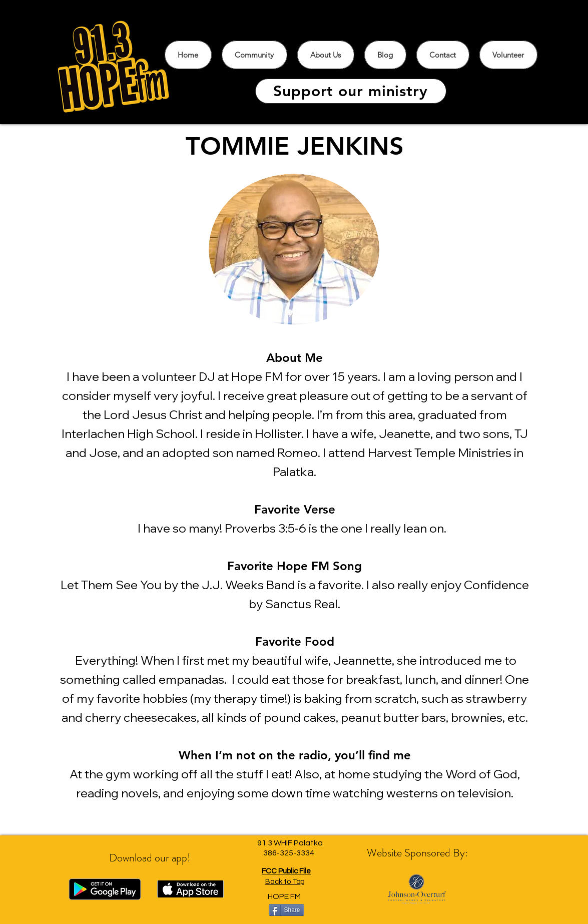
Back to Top (285, 882)
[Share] (286, 910)
